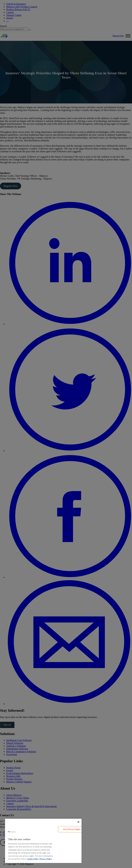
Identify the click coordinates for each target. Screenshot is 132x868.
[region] (43, 841)
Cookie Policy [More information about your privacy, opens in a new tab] (33, 859)
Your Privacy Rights (72, 829)
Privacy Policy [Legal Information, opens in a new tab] (46, 859)
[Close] (78, 822)
